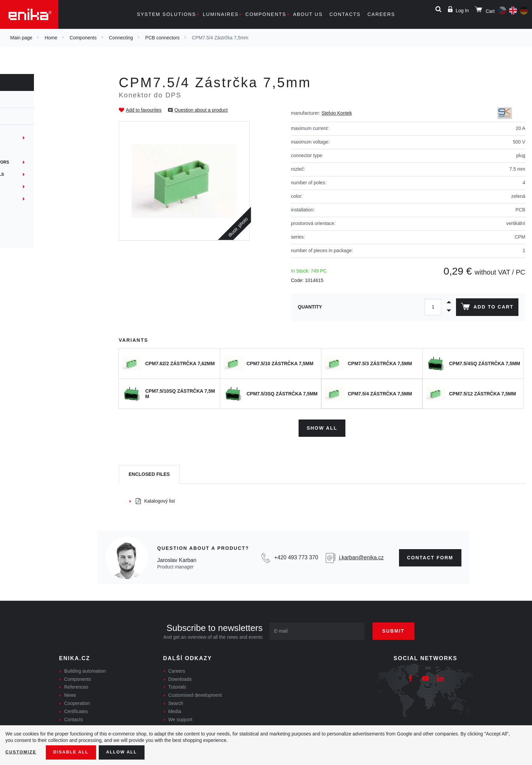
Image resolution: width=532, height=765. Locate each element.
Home (51, 38)
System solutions (166, 14)
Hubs (19, 187)
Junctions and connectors (45, 162)
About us (308, 14)
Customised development (195, 693)
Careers (381, 14)
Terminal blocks (33, 138)
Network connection (38, 199)
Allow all (130, 752)
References (76, 685)
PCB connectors (162, 38)
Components (266, 14)
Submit (401, 629)
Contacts (345, 14)
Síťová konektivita (35, 236)
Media (175, 709)
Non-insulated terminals (43, 174)
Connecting (121, 38)
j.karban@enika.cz (361, 555)
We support (180, 717)
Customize (22, 752)
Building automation (85, 669)
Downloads (180, 677)
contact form (430, 555)
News (70, 693)
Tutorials (177, 685)
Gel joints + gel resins (40, 211)
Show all (322, 426)
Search (176, 701)
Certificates (76, 709)
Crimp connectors (35, 223)
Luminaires (221, 14)
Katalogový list (155, 499)
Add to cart (486, 308)
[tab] (149, 472)
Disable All (76, 752)
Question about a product (201, 110)
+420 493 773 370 (296, 555)
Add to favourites (144, 110)
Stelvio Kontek (337, 113)
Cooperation (77, 701)
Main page (21, 38)
